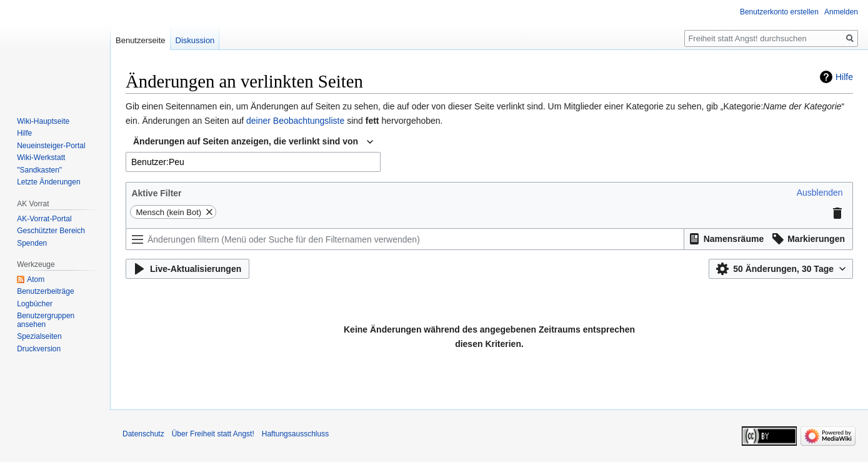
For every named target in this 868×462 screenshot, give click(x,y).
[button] (820, 193)
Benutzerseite (141, 40)
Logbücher (35, 304)
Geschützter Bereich (51, 231)
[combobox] (253, 142)
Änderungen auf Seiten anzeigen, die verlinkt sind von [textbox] (246, 141)
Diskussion (195, 40)
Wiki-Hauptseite (43, 121)
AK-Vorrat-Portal (44, 219)
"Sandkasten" (39, 170)
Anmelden (841, 12)
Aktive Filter (156, 193)
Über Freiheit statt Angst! (213, 434)
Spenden (32, 243)
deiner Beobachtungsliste (295, 121)
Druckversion (39, 349)
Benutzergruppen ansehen (46, 320)
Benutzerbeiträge (45, 291)
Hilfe (844, 77)
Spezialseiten (39, 336)
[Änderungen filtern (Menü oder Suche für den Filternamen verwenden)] (405, 239)
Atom (36, 279)
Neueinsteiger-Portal (51, 146)
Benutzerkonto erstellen (779, 12)
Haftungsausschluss (295, 434)
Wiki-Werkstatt (41, 158)
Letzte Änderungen (48, 182)
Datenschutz (143, 434)
